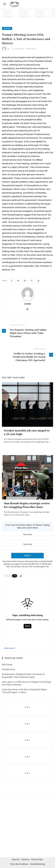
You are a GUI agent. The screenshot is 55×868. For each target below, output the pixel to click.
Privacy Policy (37, 860)
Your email (27, 546)
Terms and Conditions (19, 864)
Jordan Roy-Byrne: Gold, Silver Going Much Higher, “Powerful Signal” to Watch (24, 691)
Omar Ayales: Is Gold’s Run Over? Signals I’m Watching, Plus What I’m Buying (27, 683)
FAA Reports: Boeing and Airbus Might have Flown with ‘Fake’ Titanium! (28, 333)
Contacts (25, 860)
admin (28, 304)
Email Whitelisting (38, 864)
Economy (7, 28)
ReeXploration (8, 669)
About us (16, 860)
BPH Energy (7, 664)
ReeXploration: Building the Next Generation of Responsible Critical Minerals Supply (23, 675)
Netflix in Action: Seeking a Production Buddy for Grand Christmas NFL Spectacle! (29, 357)
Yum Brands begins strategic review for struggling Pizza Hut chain (27, 505)
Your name (27, 536)
